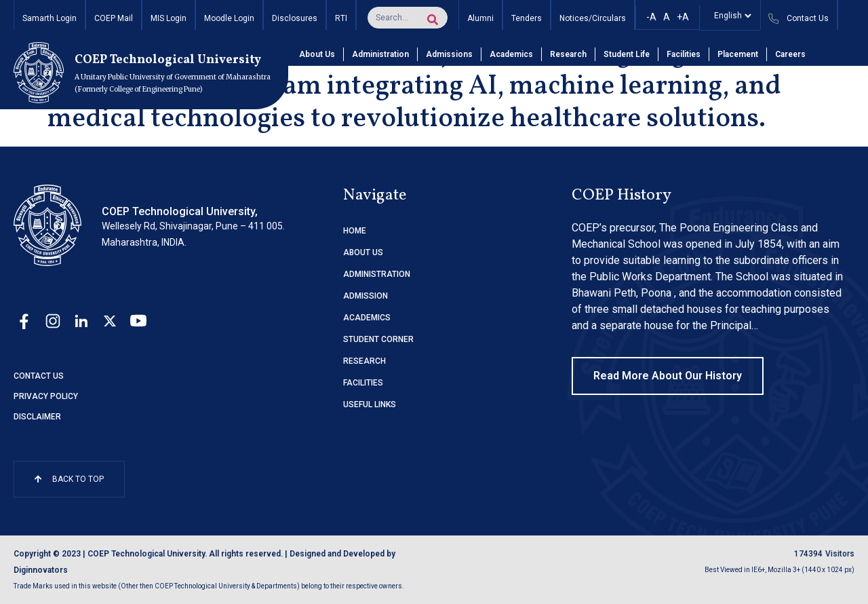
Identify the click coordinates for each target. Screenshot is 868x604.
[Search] (433, 20)
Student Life (627, 54)
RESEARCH (364, 361)
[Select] (730, 16)
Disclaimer (37, 417)
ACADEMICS (367, 318)
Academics (511, 54)
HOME (355, 231)
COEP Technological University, (180, 211)
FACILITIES (363, 383)
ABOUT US (363, 252)
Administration (380, 54)
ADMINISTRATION (377, 274)
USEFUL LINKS (370, 404)
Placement (738, 54)
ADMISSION (366, 296)
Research (568, 54)
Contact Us (39, 376)
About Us (317, 54)
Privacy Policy (46, 396)
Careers (790, 54)
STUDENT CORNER (378, 339)
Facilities (684, 54)
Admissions (449, 54)
